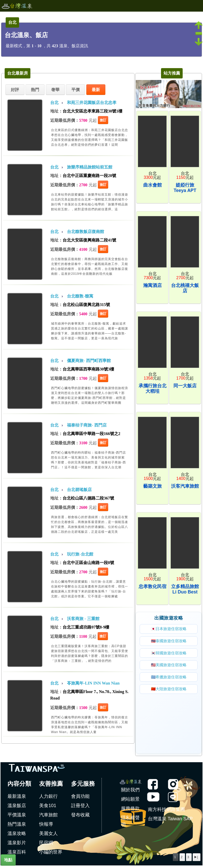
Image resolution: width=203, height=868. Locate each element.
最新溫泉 (17, 798)
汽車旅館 (48, 817)
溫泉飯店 (17, 808)
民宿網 (46, 845)
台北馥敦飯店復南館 (86, 232)
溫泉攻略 (17, 835)
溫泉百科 (17, 854)
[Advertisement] (169, 722)
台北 (54, 103)
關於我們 (130, 792)
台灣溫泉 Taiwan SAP (170, 821)
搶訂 (103, 120)
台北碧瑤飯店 (79, 490)
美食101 (48, 808)
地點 (8, 860)
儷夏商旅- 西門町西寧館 (89, 361)
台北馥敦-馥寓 (80, 296)
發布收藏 (80, 817)
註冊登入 (80, 808)
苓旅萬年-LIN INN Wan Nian (93, 683)
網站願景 (130, 801)
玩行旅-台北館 (80, 554)
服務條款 (130, 810)
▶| (196, 857)
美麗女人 (48, 835)
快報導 (46, 826)
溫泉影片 (17, 845)
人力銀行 (48, 798)
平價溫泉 (17, 817)
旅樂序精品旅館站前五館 (90, 167)
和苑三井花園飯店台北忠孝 (92, 103)
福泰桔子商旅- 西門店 (87, 425)
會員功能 (80, 798)
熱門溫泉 (17, 826)
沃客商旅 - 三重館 (83, 619)
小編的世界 (51, 854)
